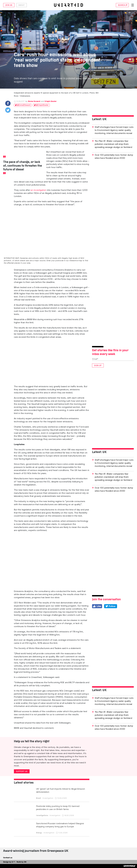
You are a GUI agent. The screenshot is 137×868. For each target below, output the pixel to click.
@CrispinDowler (42, 105)
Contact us (8, 858)
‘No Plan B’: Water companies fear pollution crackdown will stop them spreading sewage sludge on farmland (113, 144)
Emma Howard (34, 101)
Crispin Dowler (51, 101)
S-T (13, 862)
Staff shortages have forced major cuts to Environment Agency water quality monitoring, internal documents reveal (114, 130)
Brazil (39, 798)
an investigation (38, 190)
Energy (39, 833)
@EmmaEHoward (24, 105)
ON (25, 862)
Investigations (42, 815)
